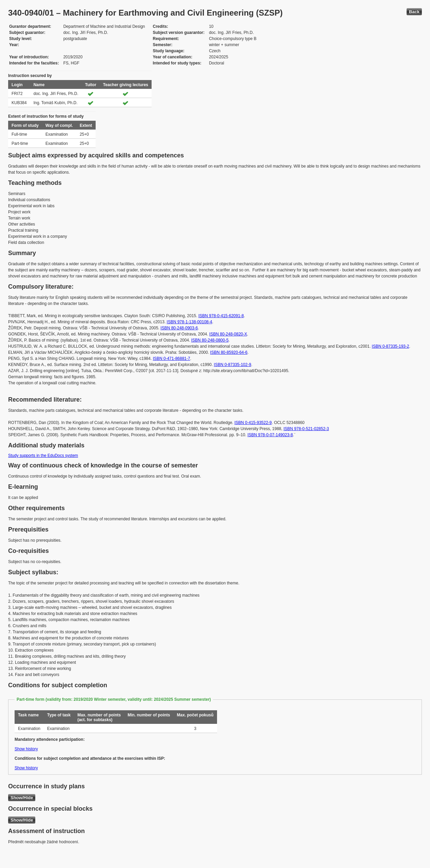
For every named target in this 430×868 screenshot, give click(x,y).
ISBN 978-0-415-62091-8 (221, 316)
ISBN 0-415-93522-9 (253, 423)
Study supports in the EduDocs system (43, 456)
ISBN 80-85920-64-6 (229, 352)
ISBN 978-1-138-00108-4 (190, 322)
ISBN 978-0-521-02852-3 (306, 429)
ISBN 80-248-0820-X (228, 334)
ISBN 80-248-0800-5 (210, 340)
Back (414, 12)
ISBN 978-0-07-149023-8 (270, 435)
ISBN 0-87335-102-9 (233, 365)
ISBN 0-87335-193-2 (390, 346)
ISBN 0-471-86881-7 (172, 359)
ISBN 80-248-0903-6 (179, 328)
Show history (26, 749)
